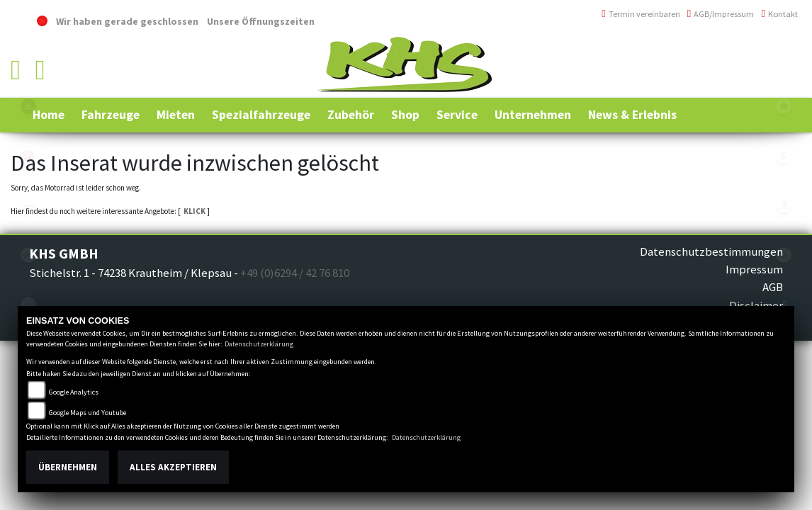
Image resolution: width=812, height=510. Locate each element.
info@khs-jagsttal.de (746, 83)
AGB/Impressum (721, 14)
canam (28, 205)
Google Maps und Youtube (88, 413)
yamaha (28, 156)
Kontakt (779, 14)
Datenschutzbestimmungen (711, 251)
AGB (773, 287)
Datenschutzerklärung (259, 344)
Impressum (754, 269)
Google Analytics (74, 392)
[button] (111, 115)
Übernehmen (68, 467)
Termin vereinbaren (641, 14)
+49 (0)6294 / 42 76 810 (748, 51)
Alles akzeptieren (173, 467)
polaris (28, 106)
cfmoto (28, 255)
